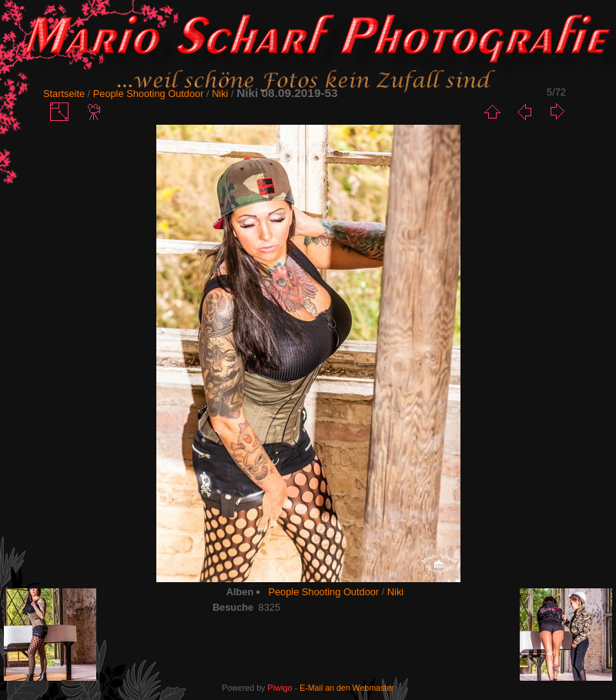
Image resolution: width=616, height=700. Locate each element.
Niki (220, 94)
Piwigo (280, 688)
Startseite (64, 94)
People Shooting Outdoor (149, 94)
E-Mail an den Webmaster (346, 688)
